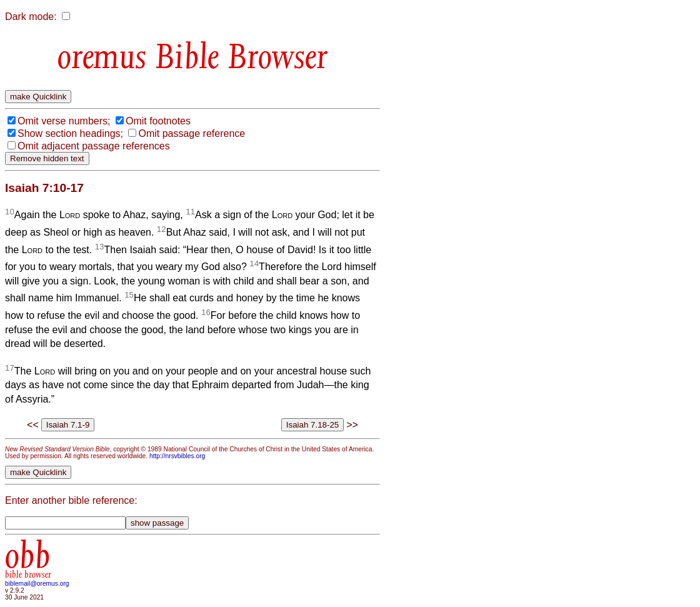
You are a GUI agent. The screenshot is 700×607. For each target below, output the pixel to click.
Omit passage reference (192, 133)
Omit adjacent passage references (94, 146)
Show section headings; (70, 133)
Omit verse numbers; (64, 121)
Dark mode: (31, 17)
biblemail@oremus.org (37, 584)
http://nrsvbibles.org (177, 456)
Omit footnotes (158, 121)
